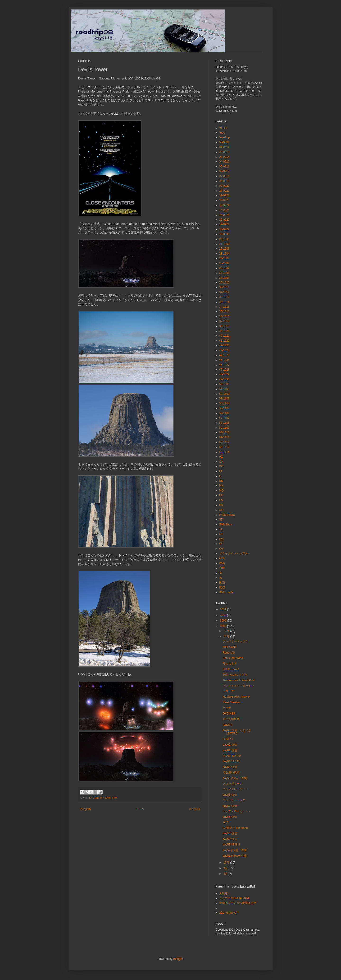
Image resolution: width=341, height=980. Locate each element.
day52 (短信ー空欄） (236, 850)
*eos (222, 133)
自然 (114, 798)
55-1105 (224, 408)
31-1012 (224, 292)
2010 (223, 615)
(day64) (227, 725)
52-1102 (224, 394)
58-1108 (94, 798)
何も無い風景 (231, 772)
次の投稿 (85, 809)
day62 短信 (230, 745)
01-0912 (224, 147)
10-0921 (224, 191)
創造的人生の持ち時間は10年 (238, 903)
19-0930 (224, 234)
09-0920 (224, 186)
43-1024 (224, 350)
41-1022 (224, 341)
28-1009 (224, 278)
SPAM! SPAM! (232, 756)
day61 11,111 (231, 761)
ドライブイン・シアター (235, 553)
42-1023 (224, 345)
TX (221, 529)
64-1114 (224, 452)
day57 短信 (230, 806)
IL (220, 476)
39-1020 (224, 331)
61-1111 (224, 437)
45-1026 (224, 360)
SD (221, 520)
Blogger (178, 959)
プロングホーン (232, 784)
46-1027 (224, 365)
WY (102, 798)
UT (221, 534)
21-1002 (224, 244)
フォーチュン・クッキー (238, 686)
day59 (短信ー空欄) (235, 778)
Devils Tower (231, 669)
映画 (108, 798)
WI (221, 544)
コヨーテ (228, 691)
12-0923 (224, 200)
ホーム (140, 809)
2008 (223, 626)
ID (221, 471)
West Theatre (231, 702)
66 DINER (229, 714)
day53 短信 (230, 839)
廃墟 (222, 587)
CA (221, 462)
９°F (225, 822)
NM (221, 495)
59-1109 (224, 428)
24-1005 (224, 258)
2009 (223, 621)
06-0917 (224, 171)
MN (221, 486)
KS (221, 481)
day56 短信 (230, 817)
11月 (227, 636)
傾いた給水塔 (231, 719)
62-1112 (224, 442)
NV (221, 500)
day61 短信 (230, 750)
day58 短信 (230, 795)
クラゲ (227, 708)
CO (221, 466)
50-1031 (224, 384)
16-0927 (224, 220)
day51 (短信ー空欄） (236, 856)
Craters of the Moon (235, 828)
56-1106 (224, 413)
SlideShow (226, 525)
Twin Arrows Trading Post (239, 680)
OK (221, 505)
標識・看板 (226, 592)
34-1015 (224, 307)
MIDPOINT (230, 647)
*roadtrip (225, 137)
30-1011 (224, 287)
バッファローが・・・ (237, 789)
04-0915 (224, 162)
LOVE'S (227, 739)
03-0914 (224, 157)
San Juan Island (233, 658)
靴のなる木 (230, 664)
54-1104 (224, 404)
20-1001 (224, 239)
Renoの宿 (229, 653)
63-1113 (224, 447)
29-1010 (224, 283)
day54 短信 (230, 833)
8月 (226, 874)
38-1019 (224, 326)
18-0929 (224, 229)
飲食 (222, 558)
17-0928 (224, 224)
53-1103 (224, 399)
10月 (227, 863)
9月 (226, 868)
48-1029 (224, 374)
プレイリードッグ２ (235, 641)
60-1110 (224, 432)
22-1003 (224, 249)
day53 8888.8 (231, 845)
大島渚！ (225, 893)
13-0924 (224, 205)
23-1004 (224, 254)
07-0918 (224, 176)
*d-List (223, 128)
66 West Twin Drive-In (236, 697)
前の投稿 (195, 809)
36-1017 (224, 316)
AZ (221, 457)
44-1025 (224, 355)
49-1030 (224, 379)
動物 (222, 582)
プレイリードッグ (234, 800)
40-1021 (224, 336)
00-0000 (224, 142)
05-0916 (224, 167)
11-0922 (224, 195)
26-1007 (224, 268)
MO (221, 491)
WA (221, 539)
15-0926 (224, 215)
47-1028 (224, 370)
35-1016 (224, 311)
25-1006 (224, 263)
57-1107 (224, 418)
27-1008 (224, 273)
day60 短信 (230, 767)
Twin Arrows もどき (235, 675)
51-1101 (224, 389)
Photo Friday (227, 515)
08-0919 (224, 181)
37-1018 (224, 321)
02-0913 (224, 152)
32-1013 (224, 297)
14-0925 (224, 210)
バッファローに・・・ (237, 811)
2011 (223, 609)
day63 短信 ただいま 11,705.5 (237, 732)
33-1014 (224, 302)
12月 (227, 631)
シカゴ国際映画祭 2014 (234, 898)
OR (221, 510)
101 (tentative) (228, 913)
